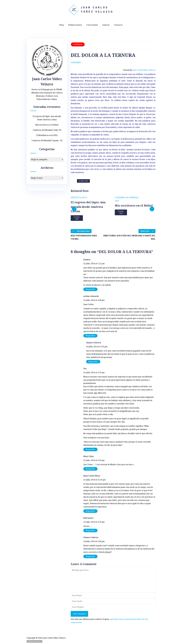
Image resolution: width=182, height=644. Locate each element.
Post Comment (79, 614)
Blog (62, 25)
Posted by (139, 70)
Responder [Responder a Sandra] (90, 289)
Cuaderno (76, 63)
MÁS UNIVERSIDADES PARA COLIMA (84, 237)
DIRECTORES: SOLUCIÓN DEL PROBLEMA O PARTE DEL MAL (129, 237)
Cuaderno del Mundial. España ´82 (47, 141)
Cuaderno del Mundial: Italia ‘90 (47, 130)
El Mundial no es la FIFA (47, 135)
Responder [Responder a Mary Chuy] (90, 469)
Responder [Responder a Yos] (90, 449)
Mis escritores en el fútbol (47, 125)
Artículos (76, 198)
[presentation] (74, 209)
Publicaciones (75, 25)
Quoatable (38, 641)
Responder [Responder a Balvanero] (90, 530)
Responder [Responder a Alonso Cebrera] (93, 362)
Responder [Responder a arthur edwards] (90, 336)
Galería (106, 25)
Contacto (118, 25)
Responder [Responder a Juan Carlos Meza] (90, 511)
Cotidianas (78, 44)
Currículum (92, 25)
